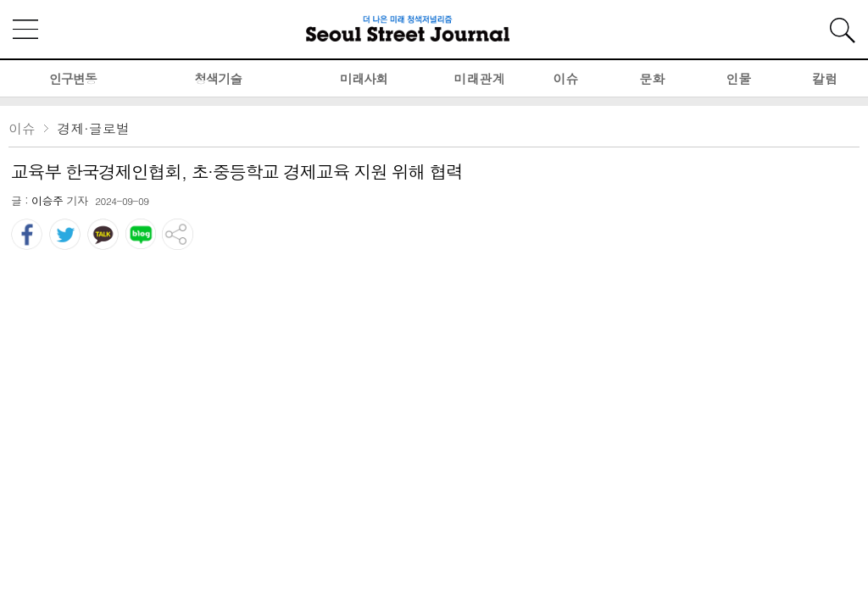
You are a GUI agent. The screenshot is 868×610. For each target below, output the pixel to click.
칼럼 (825, 78)
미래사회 (364, 78)
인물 (738, 78)
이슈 (565, 78)
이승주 (47, 200)
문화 (652, 78)
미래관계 (480, 78)
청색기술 (218, 78)
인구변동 (73, 78)
